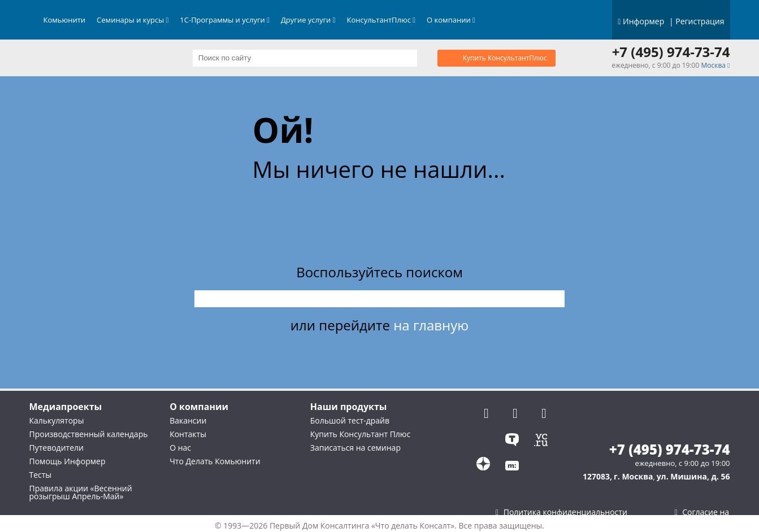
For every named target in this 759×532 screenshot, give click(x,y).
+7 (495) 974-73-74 (671, 52)
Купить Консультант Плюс (360, 434)
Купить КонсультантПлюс (505, 58)
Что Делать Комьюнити (215, 461)
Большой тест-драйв (350, 420)
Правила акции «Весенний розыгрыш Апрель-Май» (81, 492)
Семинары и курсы (133, 20)
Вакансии (188, 420)
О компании (451, 20)
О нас (180, 448)
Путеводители (57, 448)
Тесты (41, 475)
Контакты (188, 434)
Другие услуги (308, 20)
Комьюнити (65, 20)
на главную (431, 325)
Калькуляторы (57, 420)
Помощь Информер (68, 461)
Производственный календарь (89, 434)
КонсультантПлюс (381, 20)
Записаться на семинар (355, 448)
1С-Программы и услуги (225, 20)
